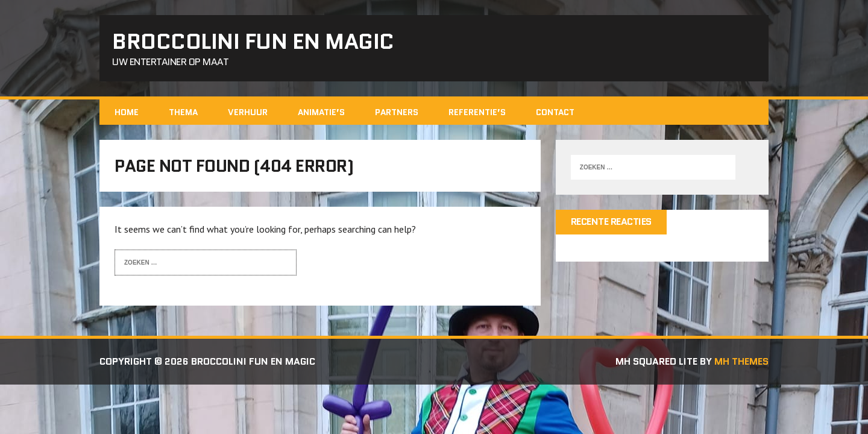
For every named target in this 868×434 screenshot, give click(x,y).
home (127, 112)
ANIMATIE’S (321, 112)
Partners (397, 112)
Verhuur (248, 112)
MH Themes (741, 361)
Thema (183, 112)
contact (555, 112)
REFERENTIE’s (477, 112)
